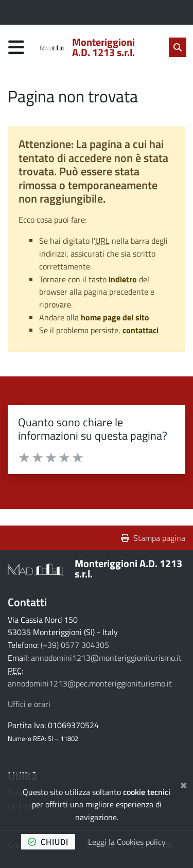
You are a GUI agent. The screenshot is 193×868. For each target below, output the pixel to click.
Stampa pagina (153, 538)
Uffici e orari (29, 704)
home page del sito (115, 317)
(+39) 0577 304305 (75, 645)
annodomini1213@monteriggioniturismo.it (106, 658)
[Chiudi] (183, 784)
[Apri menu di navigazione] (16, 47)
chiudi (48, 842)
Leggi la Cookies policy (127, 842)
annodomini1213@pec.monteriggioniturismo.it (90, 683)
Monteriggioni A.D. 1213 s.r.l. (128, 568)
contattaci (141, 330)
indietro (123, 279)
